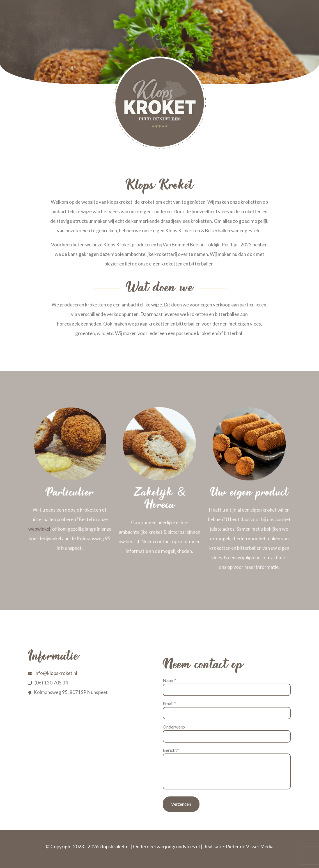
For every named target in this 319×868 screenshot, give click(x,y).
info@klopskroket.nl (56, 673)
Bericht (227, 768)
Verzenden (181, 804)
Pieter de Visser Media (250, 847)
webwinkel (39, 529)
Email (227, 710)
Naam (227, 687)
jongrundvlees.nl (182, 847)
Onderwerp (227, 733)
